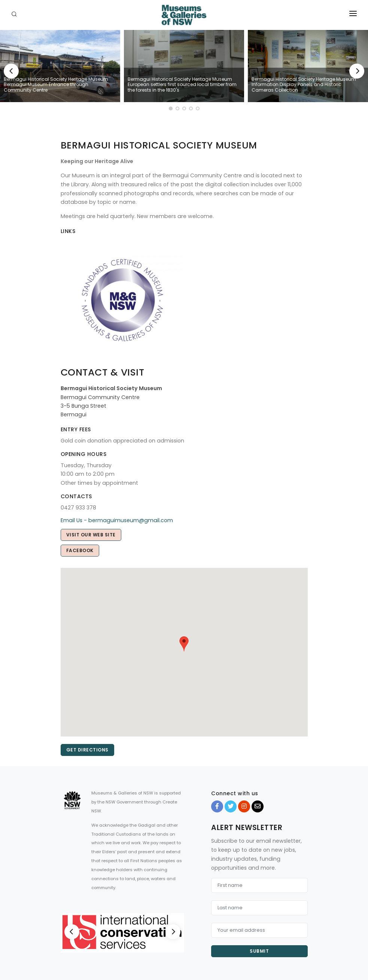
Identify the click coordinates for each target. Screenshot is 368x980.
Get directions (87, 750)
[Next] (357, 71)
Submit (259, 951)
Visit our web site (91, 535)
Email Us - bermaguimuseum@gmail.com (117, 520)
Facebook (80, 550)
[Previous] (11, 71)
